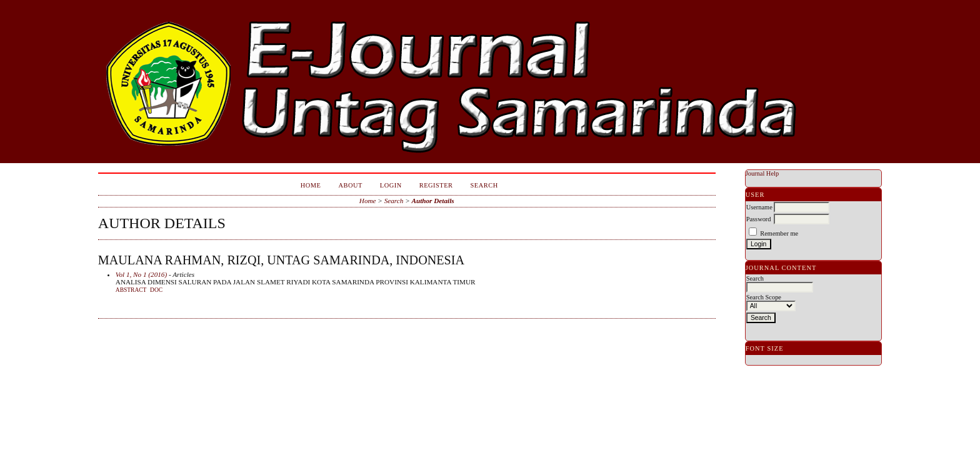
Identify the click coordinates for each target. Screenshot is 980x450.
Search (484, 185)
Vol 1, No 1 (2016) (141, 274)
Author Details (433, 201)
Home (311, 185)
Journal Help (762, 173)
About (350, 185)
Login (391, 185)
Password (759, 219)
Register (436, 185)
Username (759, 207)
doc (156, 290)
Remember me (779, 233)
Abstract (131, 290)
